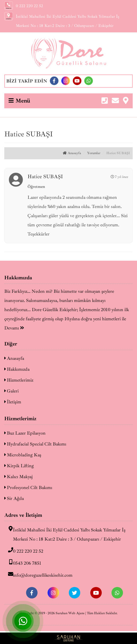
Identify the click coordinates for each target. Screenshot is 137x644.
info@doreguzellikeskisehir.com (38, 575)
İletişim (13, 402)
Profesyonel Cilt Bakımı (28, 488)
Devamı (14, 328)
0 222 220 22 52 (24, 551)
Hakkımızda (17, 369)
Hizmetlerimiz (19, 380)
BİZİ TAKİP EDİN (27, 81)
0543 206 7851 (23, 563)
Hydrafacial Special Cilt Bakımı (35, 444)
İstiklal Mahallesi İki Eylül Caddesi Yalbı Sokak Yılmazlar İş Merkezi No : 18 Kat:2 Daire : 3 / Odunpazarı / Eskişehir (65, 534)
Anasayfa (72, 153)
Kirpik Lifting (19, 466)
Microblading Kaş (23, 455)
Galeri (11, 391)
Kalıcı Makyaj (18, 477)
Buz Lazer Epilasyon (25, 433)
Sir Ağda (14, 498)
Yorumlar (94, 153)
